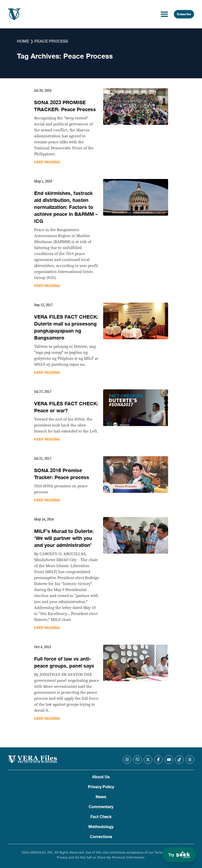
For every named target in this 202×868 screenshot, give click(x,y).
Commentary (101, 807)
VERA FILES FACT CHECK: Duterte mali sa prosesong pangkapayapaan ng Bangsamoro (66, 327)
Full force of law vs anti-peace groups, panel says (64, 662)
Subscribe (184, 14)
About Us (101, 777)
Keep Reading (47, 162)
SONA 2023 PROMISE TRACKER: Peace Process (65, 106)
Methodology (101, 827)
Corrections (101, 837)
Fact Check (101, 817)
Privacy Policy (101, 787)
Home (23, 41)
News (101, 797)
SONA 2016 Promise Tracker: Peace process (62, 474)
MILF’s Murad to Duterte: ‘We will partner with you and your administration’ (64, 538)
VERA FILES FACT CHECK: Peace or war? (66, 407)
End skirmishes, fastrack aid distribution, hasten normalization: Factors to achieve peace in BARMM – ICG (66, 207)
